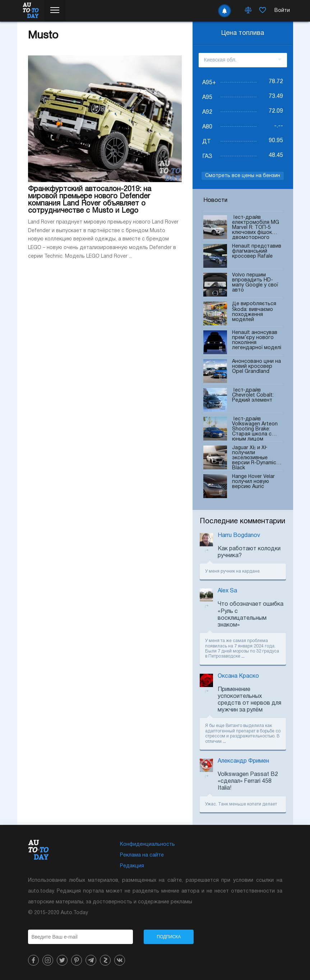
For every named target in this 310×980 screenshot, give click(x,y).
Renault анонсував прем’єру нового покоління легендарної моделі (257, 342)
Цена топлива (243, 33)
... (243, 656)
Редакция (132, 866)
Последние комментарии (242, 521)
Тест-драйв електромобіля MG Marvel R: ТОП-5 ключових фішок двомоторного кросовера (256, 227)
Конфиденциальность (147, 844)
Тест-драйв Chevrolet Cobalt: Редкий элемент (253, 400)
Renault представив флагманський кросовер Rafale (257, 256)
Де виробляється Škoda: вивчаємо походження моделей (254, 313)
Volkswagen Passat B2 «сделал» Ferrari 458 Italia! (248, 781)
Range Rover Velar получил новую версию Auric (253, 486)
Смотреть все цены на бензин (243, 176)
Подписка (169, 937)
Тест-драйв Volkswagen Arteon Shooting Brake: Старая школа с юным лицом (255, 429)
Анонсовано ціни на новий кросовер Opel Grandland (256, 371)
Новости (215, 200)
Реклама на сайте (142, 855)
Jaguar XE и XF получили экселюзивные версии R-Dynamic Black (254, 458)
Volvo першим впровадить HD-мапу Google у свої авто (255, 285)
